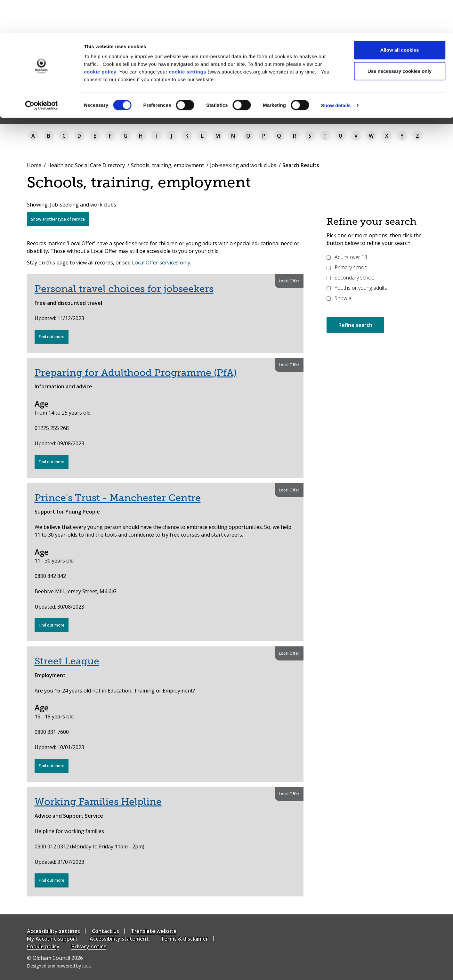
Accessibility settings (53, 931)
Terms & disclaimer (184, 939)
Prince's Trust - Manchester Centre (118, 498)
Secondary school (351, 278)
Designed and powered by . (60, 966)
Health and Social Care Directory (86, 165)
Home (34, 165)
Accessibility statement (119, 939)
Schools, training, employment (167, 165)
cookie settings (187, 39)
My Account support (52, 939)
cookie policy (100, 39)
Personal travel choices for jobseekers (124, 289)
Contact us (105, 931)
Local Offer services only (161, 263)
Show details (336, 72)
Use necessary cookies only (400, 38)
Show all (340, 298)
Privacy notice (89, 946)
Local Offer (289, 281)
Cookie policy (43, 946)
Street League (67, 661)
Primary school (348, 267)
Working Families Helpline (98, 802)
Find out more (54, 339)
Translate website (154, 931)
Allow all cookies (400, 17)
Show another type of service (58, 219)
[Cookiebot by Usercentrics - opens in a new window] (41, 72)
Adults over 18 (347, 257)
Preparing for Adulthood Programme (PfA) (136, 373)
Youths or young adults (357, 288)
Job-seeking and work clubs (243, 165)
